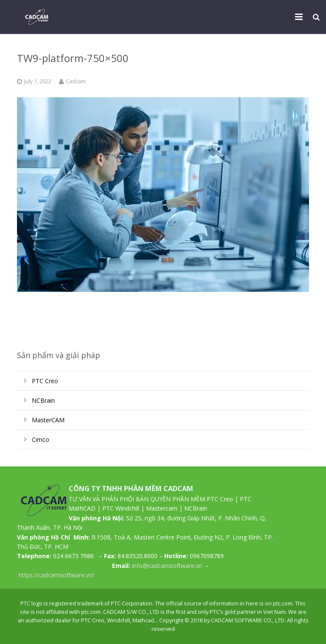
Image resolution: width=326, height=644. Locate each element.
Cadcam (76, 81)
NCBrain (43, 400)
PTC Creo (45, 381)
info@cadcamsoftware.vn (167, 566)
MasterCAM (48, 420)
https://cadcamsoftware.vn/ (56, 575)
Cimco (41, 439)
